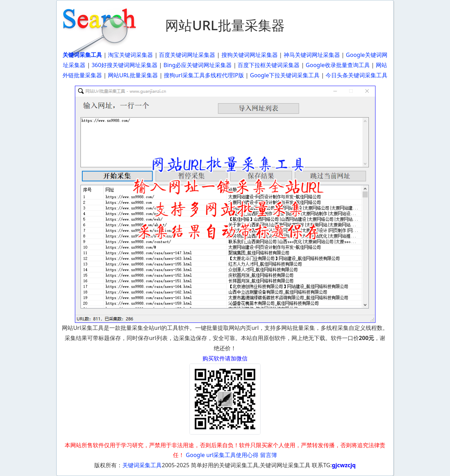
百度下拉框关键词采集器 (269, 65)
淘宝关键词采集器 (130, 55)
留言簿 (269, 455)
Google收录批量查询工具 (338, 65)
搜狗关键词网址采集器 (250, 55)
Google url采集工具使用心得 (222, 455)
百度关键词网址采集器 (187, 55)
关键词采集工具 (142, 465)
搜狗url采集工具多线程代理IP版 (204, 75)
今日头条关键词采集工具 (356, 75)
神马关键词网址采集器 (312, 55)
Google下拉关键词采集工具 (285, 75)
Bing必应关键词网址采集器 (198, 65)
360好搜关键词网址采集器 (124, 65)
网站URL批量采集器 (133, 75)
